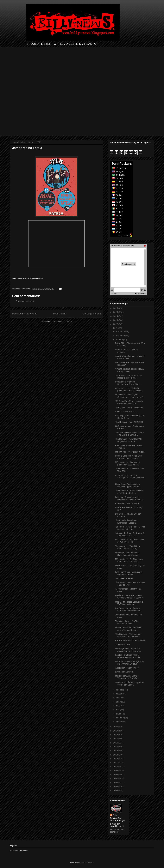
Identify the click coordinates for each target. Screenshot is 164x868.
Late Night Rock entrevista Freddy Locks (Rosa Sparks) (129, 498)
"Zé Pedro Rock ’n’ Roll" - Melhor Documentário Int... (130, 528)
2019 (116, 731)
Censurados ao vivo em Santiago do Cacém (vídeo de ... (130, 478)
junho (118, 702)
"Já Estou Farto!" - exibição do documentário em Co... (129, 402)
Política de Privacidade (19, 851)
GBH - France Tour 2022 (126, 412)
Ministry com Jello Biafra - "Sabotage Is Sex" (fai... (127, 677)
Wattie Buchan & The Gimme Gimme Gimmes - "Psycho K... (130, 597)
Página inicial (60, 314)
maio (118, 706)
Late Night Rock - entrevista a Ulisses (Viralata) (129, 573)
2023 (116, 320)
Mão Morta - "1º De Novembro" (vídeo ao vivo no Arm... (129, 560)
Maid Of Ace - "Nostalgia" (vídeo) (130, 452)
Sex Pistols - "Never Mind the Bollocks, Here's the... (128, 377)
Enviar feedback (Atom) (62, 321)
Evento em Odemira (124, 672)
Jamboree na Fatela (124, 578)
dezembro (120, 332)
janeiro (119, 722)
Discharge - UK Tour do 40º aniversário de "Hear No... (128, 650)
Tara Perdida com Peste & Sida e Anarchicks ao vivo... (129, 434)
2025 (116, 312)
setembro (120, 690)
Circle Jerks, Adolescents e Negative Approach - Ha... (128, 485)
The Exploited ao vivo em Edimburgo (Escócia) (127, 522)
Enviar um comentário (25, 301)
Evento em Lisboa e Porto (127, 504)
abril (118, 710)
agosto (119, 694)
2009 (116, 771)
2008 (116, 775)
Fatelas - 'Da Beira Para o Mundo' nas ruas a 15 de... (128, 656)
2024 (116, 316)
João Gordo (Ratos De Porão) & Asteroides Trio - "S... (130, 534)
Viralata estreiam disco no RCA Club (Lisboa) (129, 370)
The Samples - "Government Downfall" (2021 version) (128, 635)
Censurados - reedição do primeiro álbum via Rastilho (129, 389)
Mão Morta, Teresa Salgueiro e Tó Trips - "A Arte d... (129, 603)
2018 (116, 735)
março (119, 714)
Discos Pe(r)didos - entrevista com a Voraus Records (129, 629)
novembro (120, 336)
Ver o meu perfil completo (117, 831)
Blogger (90, 862)
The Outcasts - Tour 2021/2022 (129, 422)
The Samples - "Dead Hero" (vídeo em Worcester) (128, 547)
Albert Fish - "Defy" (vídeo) (127, 668)
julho (118, 698)
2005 (116, 787)
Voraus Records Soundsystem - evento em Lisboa (130, 684)
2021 (116, 328)
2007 (116, 779)
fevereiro (120, 718)
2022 (116, 324)
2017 (116, 739)
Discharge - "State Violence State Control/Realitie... (128, 554)
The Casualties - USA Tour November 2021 (127, 622)
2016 (116, 743)
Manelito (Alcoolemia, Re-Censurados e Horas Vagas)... (130, 396)
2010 (116, 767)
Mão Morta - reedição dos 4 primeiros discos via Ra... (128, 463)
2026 (116, 308)
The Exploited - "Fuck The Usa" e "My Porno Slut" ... (129, 492)
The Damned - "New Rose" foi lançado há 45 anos (129, 440)
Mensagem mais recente (25, 314)
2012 (116, 759)
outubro (119, 340)
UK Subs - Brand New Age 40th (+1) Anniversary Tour (130, 663)
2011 (116, 763)
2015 (116, 747)
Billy (115, 815)
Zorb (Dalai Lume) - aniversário (129, 408)
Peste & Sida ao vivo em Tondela (130, 640)
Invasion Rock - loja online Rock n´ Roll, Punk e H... (130, 541)
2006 (116, 783)
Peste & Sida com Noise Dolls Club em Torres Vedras (129, 457)
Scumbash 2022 (123, 644)
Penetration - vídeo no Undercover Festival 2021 (128, 383)
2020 (116, 727)
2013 (116, 755)
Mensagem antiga (92, 314)
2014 (116, 751)
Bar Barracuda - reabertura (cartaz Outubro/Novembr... (129, 610)
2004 (116, 791)
